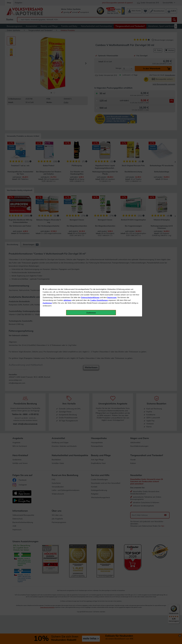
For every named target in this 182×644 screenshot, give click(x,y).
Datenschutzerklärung (90, 56)
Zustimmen (47, 62)
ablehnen (67, 59)
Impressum (112, 56)
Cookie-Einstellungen (99, 59)
